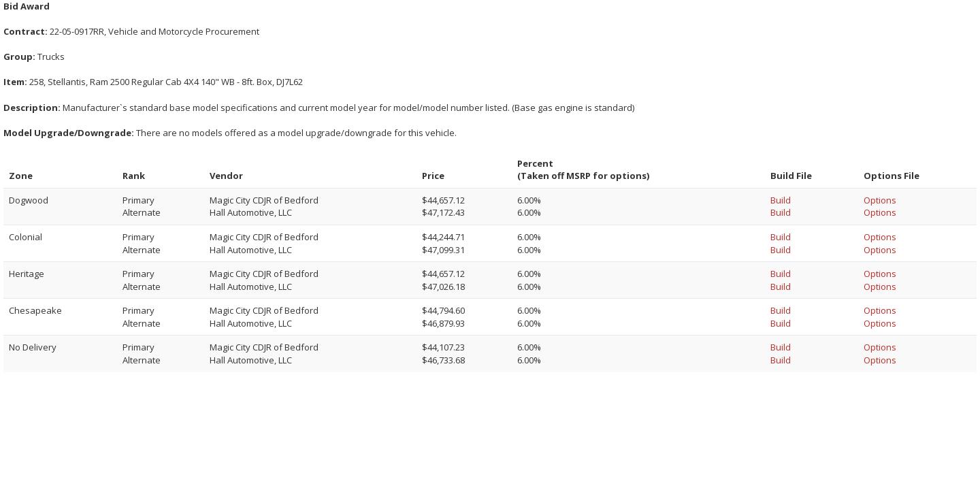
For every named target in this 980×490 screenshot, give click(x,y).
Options (880, 200)
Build (781, 200)
